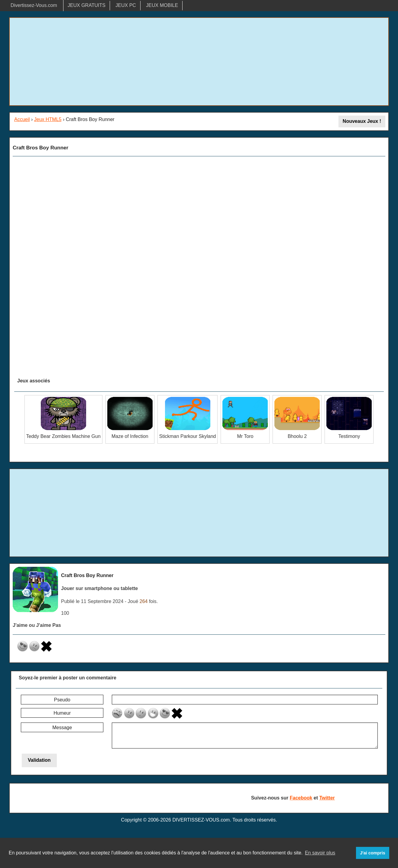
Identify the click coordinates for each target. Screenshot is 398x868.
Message (62, 728)
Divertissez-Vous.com (34, 5)
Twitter (327, 798)
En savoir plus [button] (320, 853)
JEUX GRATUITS (87, 5)
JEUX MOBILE (162, 5)
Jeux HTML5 (48, 119)
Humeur (62, 713)
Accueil (22, 119)
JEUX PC (126, 5)
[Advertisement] (199, 62)
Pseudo (62, 700)
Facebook (301, 798)
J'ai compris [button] (372, 853)
